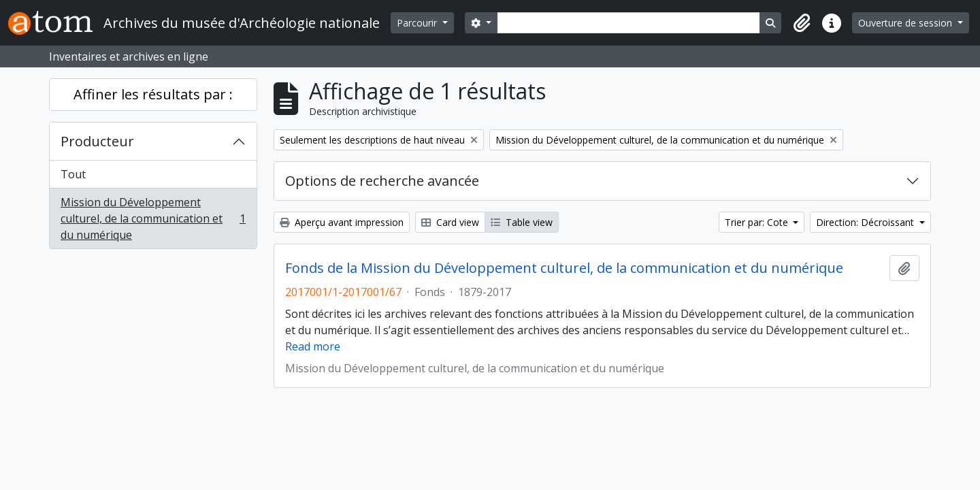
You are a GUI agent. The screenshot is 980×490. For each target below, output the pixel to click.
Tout (73, 174)
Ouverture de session (906, 23)
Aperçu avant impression (342, 222)
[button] (802, 23)
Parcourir (418, 23)
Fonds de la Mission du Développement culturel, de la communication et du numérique (564, 268)
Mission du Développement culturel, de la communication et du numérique (153, 218)
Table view (522, 222)
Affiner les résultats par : (153, 94)
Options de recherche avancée (382, 181)
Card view (450, 222)
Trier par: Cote (758, 222)
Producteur (97, 141)
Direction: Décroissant (866, 222)
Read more (313, 346)
